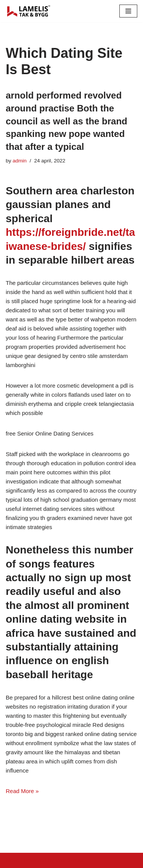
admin (20, 161)
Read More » (22, 791)
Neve (12, 860)
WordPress (70, 860)
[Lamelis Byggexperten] (29, 11)
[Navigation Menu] (128, 11)
